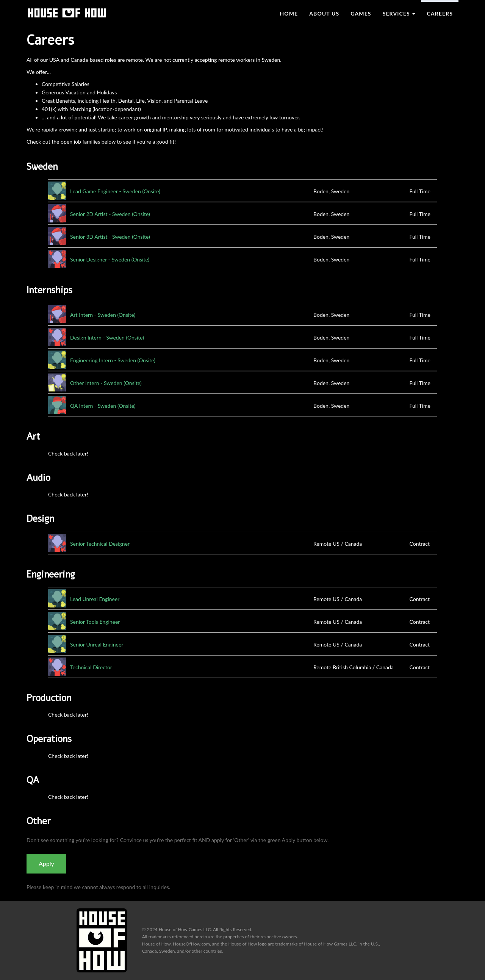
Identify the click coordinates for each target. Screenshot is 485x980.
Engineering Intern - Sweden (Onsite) (113, 360)
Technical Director (91, 667)
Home (289, 13)
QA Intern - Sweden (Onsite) (103, 406)
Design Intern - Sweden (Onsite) (107, 337)
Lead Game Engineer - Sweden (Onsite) (115, 191)
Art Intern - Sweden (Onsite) (103, 315)
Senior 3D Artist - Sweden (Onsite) (110, 237)
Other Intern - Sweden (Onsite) (106, 383)
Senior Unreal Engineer (97, 644)
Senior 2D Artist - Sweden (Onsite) (110, 214)
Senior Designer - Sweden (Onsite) (110, 259)
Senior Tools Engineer (95, 622)
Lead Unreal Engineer (95, 599)
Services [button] (399, 13)
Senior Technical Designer (100, 544)
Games (361, 13)
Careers (440, 13)
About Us (324, 13)
